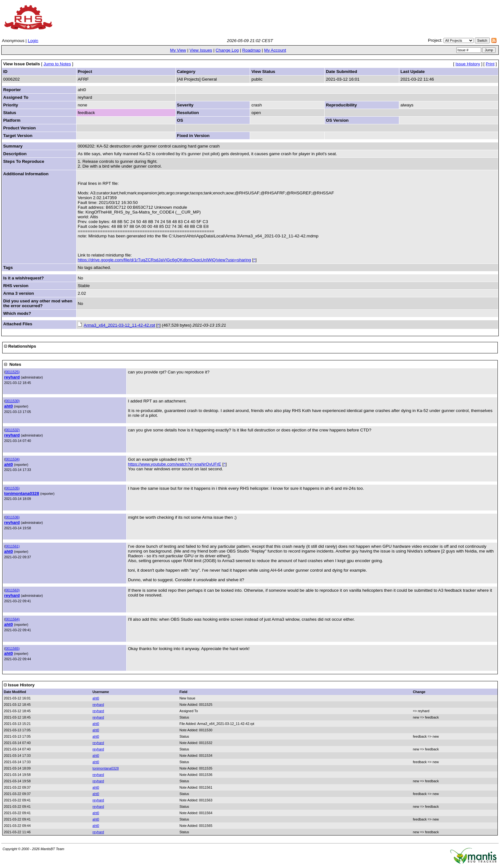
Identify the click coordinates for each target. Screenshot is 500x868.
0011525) (13, 372)
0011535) (13, 488)
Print (490, 64)
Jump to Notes (57, 64)
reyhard (12, 377)
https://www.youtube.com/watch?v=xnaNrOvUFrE (174, 464)
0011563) (13, 590)
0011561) (13, 546)
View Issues (201, 50)
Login (33, 41)
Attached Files (18, 324)
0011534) (13, 459)
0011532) (13, 430)
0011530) (13, 401)
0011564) (13, 619)
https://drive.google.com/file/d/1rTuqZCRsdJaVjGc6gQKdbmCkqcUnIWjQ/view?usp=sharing (165, 260)
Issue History (468, 64)
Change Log (227, 50)
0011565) (13, 648)
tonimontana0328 (22, 493)
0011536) (13, 517)
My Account (275, 50)
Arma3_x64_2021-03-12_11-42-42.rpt (120, 325)
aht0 (8, 406)
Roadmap (252, 50)
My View (178, 50)
